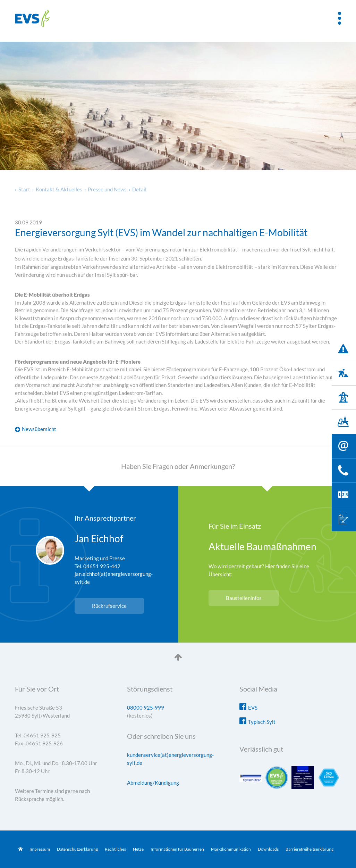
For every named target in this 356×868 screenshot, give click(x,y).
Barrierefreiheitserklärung (310, 849)
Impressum (40, 849)
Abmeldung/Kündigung (153, 783)
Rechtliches (115, 849)
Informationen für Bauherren (177, 849)
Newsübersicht (39, 429)
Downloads (268, 849)
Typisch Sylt (262, 722)
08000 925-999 (146, 708)
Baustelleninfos (244, 598)
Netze (138, 849)
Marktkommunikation (231, 849)
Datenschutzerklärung (77, 849)
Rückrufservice (109, 606)
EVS (253, 708)
